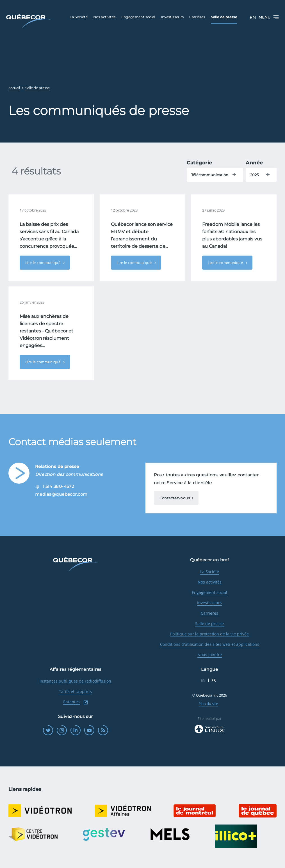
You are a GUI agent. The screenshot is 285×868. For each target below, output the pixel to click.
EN (253, 18)
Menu (269, 17)
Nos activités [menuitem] (104, 17)
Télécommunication (210, 175)
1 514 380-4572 (58, 486)
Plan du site (208, 704)
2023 (254, 175)
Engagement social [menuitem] (138, 17)
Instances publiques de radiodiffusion (75, 681)
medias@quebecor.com (61, 494)
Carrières (209, 613)
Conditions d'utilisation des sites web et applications (210, 644)
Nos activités (210, 582)
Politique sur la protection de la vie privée (209, 634)
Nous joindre (210, 655)
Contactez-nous (175, 498)
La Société (210, 572)
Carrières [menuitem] (197, 17)
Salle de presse (209, 624)
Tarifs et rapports (75, 691)
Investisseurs (209, 603)
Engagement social (209, 592)
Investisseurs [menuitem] (172, 17)
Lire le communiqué (43, 263)
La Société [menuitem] (79, 17)
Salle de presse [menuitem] (224, 17)
